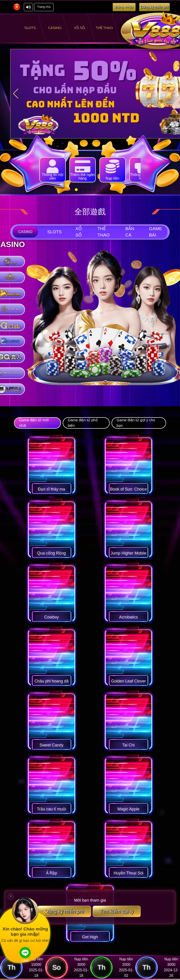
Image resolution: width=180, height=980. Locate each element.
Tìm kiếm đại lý (117, 918)
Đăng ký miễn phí (64, 918)
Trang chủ (44, 7)
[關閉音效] (28, 7)
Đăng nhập (124, 7)
